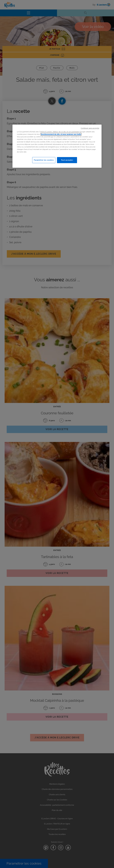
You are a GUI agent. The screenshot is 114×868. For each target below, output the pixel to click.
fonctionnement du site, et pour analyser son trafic (61, 134)
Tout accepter (67, 160)
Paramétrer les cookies (44, 160)
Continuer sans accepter (90, 128)
